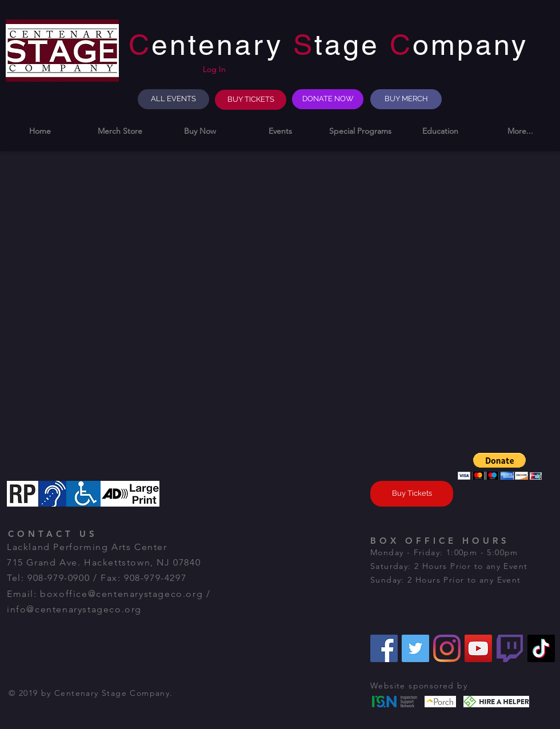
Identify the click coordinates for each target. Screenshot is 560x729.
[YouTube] (478, 648)
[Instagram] (447, 648)
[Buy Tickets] (412, 494)
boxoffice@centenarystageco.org (121, 594)
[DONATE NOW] (328, 99)
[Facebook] (384, 648)
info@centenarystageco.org (74, 609)
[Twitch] (510, 648)
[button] (200, 131)
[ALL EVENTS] (173, 99)
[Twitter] (415, 648)
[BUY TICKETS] (251, 100)
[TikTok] (541, 648)
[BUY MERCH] (406, 99)
